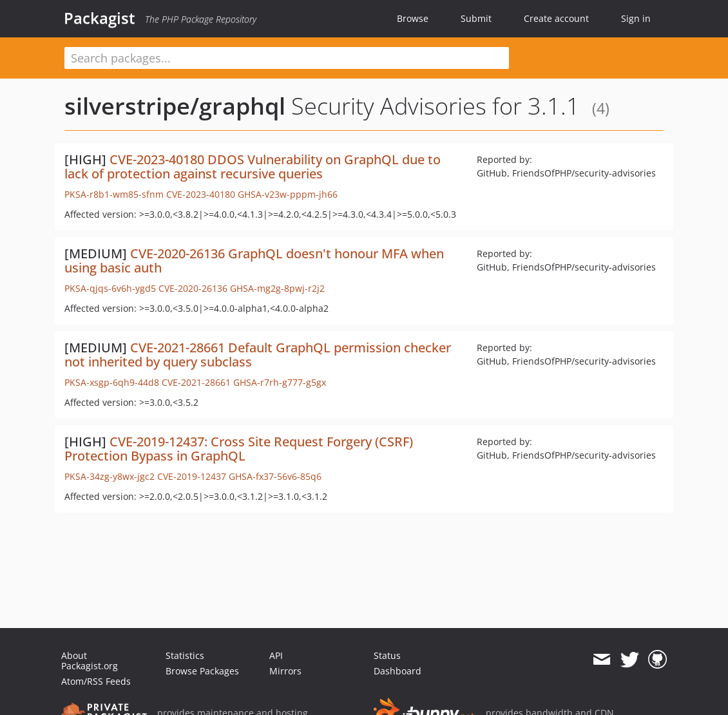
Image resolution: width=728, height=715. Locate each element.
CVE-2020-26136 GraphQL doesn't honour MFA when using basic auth (254, 261)
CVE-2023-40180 (201, 194)
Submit (476, 18)
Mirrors (285, 671)
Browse (413, 18)
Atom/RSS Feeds (96, 681)
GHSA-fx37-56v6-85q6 (275, 476)
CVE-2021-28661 (196, 382)
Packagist (100, 18)
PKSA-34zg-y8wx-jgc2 (110, 476)
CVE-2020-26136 (193, 288)
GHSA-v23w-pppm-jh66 (288, 194)
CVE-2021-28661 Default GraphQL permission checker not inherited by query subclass (258, 355)
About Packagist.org (90, 661)
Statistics (185, 655)
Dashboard (398, 671)
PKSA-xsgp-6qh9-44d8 (112, 382)
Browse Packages (202, 671)
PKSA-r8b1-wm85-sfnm (114, 194)
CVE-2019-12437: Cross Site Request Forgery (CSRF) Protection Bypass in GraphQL (239, 449)
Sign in (636, 18)
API (276, 655)
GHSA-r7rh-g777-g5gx (280, 382)
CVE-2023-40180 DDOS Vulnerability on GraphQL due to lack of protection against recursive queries (253, 167)
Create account (556, 18)
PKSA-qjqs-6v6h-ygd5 (110, 288)
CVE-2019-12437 (192, 476)
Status (387, 655)
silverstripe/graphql (175, 106)
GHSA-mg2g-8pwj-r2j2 (277, 288)
